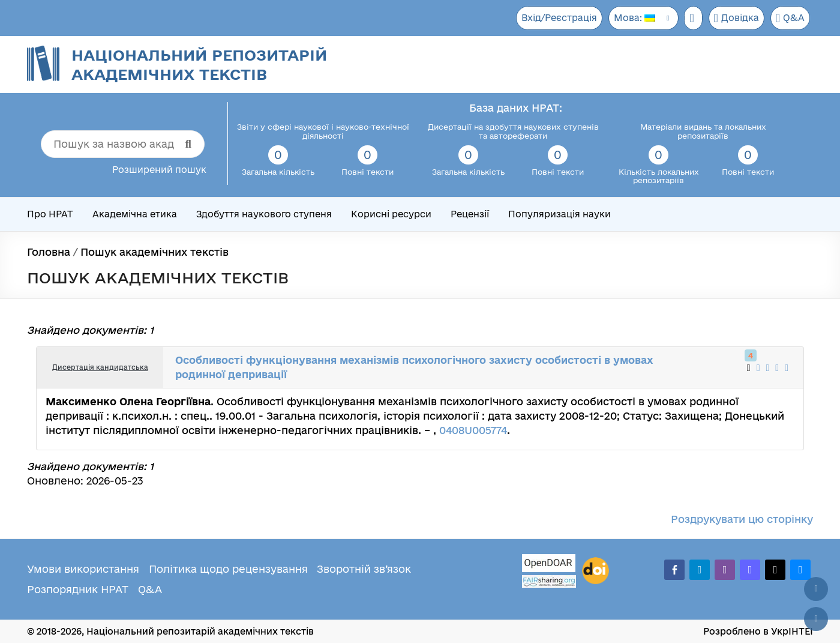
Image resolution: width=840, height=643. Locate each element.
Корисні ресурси (391, 214)
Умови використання (83, 569)
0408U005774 (473, 430)
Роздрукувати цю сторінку (742, 519)
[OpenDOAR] (549, 565)
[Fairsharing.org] (549, 581)
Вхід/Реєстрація (554, 18)
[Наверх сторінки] (816, 589)
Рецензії (470, 214)
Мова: (630, 18)
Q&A (790, 18)
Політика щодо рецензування (228, 569)
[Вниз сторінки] (816, 619)
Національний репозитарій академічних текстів (199, 65)
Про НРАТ (50, 214)
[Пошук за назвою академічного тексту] (123, 144)
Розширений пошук (159, 170)
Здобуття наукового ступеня (264, 214)
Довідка (735, 18)
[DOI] (595, 571)
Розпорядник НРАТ (78, 589)
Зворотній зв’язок (364, 569)
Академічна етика (135, 214)
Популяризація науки (559, 214)
